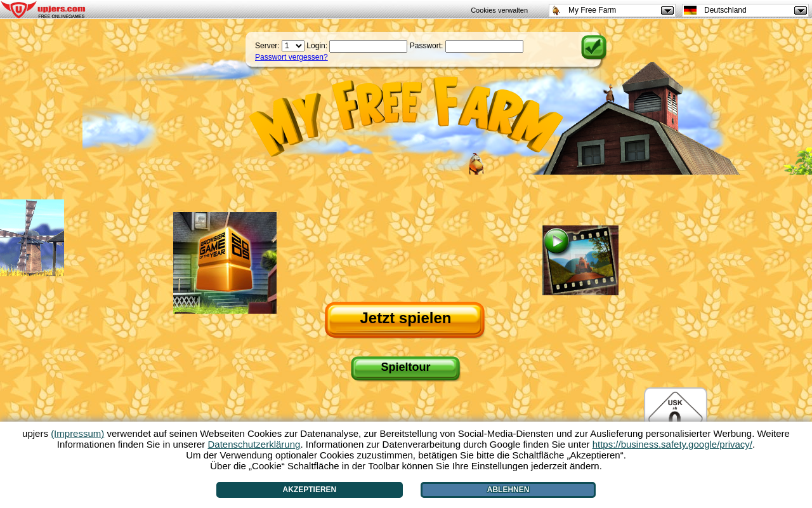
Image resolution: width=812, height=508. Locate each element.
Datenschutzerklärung (254, 444)
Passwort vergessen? (291, 57)
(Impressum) (77, 433)
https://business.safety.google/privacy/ (672, 444)
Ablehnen (508, 490)
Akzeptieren (310, 490)
